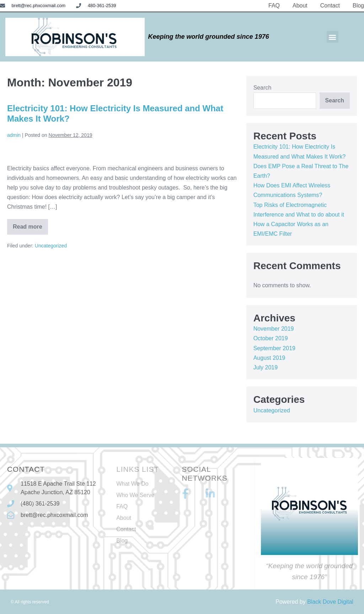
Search (263, 88)
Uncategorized (51, 246)
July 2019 (266, 367)
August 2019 (269, 358)
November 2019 (274, 329)
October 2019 (271, 338)
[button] (333, 37)
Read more (30, 224)
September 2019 (274, 348)
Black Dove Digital (330, 602)
